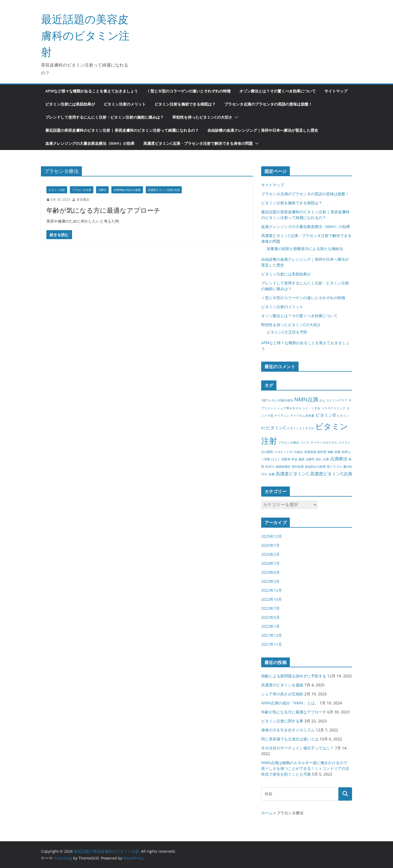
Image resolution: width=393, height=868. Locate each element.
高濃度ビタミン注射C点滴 (164, 190)
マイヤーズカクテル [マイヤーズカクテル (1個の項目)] (324, 443)
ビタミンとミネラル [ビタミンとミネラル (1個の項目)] (301, 428)
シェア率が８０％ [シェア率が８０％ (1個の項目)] (289, 408)
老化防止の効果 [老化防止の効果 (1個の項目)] (315, 467)
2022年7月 (270, 608)
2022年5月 (270, 617)
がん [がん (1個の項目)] (322, 400)
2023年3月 (270, 581)
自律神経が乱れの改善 (127, 190)
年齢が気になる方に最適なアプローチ (103, 210)
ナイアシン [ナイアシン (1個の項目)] (282, 416)
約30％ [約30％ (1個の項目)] (270, 467)
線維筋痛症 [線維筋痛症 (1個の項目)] (283, 467)
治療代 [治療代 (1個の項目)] (310, 459)
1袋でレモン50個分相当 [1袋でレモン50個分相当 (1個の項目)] (277, 400)
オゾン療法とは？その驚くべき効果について (278, 91)
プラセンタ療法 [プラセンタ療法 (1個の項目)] (289, 443)
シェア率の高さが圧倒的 (282, 694)
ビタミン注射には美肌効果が (70, 104)
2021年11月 (272, 644)
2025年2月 (270, 554)
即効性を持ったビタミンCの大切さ (202, 117)
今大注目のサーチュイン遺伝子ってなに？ (297, 748)
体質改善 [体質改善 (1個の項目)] (310, 452)
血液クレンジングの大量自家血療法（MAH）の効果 (90, 143)
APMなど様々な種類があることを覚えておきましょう (92, 91)
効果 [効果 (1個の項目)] (338, 452)
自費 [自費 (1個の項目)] (272, 474)
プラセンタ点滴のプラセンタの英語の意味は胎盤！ (268, 104)
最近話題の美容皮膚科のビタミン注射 (85, 35)
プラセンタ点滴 (82, 190)
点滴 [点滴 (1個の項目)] (326, 459)
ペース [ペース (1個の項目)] (305, 443)
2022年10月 (272, 599)
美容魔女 (83, 199)
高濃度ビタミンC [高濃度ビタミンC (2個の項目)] (292, 474)
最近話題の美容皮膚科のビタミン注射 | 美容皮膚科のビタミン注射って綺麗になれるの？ (122, 130)
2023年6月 (270, 572)
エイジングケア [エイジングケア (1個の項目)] (337, 400)
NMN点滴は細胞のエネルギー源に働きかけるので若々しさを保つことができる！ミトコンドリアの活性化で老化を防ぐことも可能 (305, 768)
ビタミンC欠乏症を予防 (287, 332)
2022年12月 (272, 590)
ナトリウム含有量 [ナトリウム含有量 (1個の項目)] (302, 416)
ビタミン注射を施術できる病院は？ (185, 104)
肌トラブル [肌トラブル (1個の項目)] (334, 467)
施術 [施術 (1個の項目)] (302, 459)
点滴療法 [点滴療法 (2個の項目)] (339, 459)
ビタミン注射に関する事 (282, 721)
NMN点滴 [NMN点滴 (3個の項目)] (306, 399)
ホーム (267, 813)
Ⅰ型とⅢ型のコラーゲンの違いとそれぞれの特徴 (189, 91)
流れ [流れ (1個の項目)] (319, 459)
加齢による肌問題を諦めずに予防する (294, 676)
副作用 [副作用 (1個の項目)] (322, 452)
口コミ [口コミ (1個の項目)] (276, 459)
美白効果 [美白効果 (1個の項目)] (298, 467)
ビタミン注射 (57, 190)
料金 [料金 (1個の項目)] (294, 459)
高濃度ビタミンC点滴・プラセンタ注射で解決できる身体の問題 (198, 143)
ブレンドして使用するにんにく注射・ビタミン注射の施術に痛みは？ (105, 117)
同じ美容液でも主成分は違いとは (290, 739)
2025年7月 (270, 545)
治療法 (102, 190)
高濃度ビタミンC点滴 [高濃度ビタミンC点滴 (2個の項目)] (331, 474)
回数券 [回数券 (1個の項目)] (286, 459)
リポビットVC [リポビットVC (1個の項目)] (284, 452)
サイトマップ (336, 91)
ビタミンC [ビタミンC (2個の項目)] (276, 428)
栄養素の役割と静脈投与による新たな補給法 (305, 249)
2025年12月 (272, 536)
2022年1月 (270, 626)
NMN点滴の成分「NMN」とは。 (290, 703)
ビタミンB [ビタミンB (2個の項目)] (326, 415)
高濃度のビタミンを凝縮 (282, 685)
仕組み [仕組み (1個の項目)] (299, 452)
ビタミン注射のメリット (125, 104)
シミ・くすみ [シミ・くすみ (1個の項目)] (311, 408)
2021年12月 (272, 635)
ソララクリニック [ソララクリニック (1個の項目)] (334, 408)
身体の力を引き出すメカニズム (288, 730)
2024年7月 (270, 563)
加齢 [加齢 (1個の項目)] (331, 452)
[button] (235, 117)
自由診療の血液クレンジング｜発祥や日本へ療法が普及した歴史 (263, 130)
